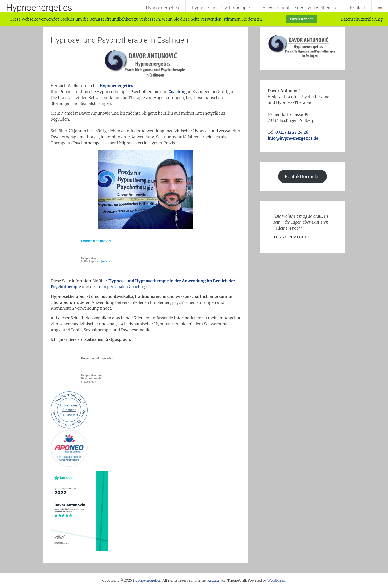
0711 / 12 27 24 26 (292, 132)
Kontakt (358, 8)
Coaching (178, 92)
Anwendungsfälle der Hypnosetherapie (300, 8)
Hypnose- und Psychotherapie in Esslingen (120, 40)
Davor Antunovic (96, 241)
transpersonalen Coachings (123, 287)
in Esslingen (92, 378)
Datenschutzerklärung (362, 19)
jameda (106, 261)
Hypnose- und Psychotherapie (221, 8)
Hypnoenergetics (39, 8)
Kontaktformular (302, 176)
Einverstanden (302, 19)
